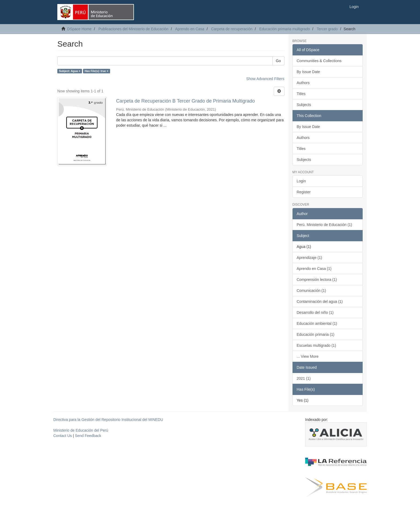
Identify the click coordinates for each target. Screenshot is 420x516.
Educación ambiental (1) (317, 323)
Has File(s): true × (96, 71)
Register (304, 192)
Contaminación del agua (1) (320, 302)
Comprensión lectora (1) (317, 280)
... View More (308, 356)
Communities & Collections (319, 61)
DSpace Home (79, 29)
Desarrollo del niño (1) (315, 312)
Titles (301, 94)
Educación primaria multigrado (285, 29)
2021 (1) (304, 378)
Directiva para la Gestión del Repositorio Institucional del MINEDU (108, 420)
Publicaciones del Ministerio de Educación (133, 29)
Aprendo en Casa (190, 29)
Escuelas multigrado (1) (316, 345)
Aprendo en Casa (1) (314, 269)
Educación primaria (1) (316, 334)
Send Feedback (88, 436)
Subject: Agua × (70, 71)
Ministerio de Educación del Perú (81, 430)
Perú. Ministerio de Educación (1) (325, 225)
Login (301, 181)
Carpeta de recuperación (232, 29)
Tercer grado (327, 29)
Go (278, 61)
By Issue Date (308, 72)
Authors (303, 83)
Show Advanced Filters (265, 79)
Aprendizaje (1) (310, 258)
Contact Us (63, 436)
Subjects (304, 105)
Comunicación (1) (312, 291)
